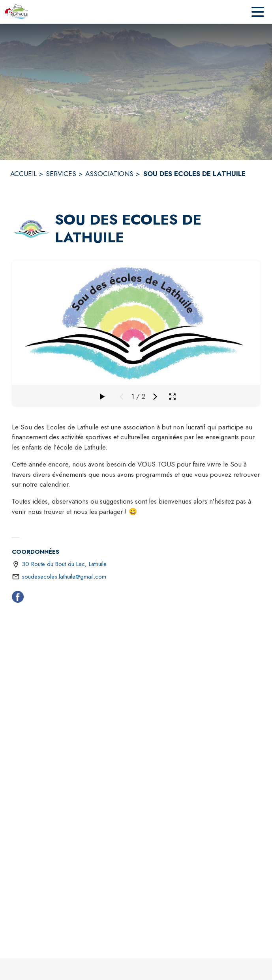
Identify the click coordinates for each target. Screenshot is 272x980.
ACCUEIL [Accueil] (23, 174)
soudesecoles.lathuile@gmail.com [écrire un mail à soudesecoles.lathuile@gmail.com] (64, 577)
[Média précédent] (122, 397)
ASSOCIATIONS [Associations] (109, 174)
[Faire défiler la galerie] (102, 397)
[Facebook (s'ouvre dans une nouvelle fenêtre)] (18, 598)
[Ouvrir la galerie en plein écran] (172, 396)
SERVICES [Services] (61, 174)
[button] (32, 229)
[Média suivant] (155, 397)
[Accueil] (16, 12)
